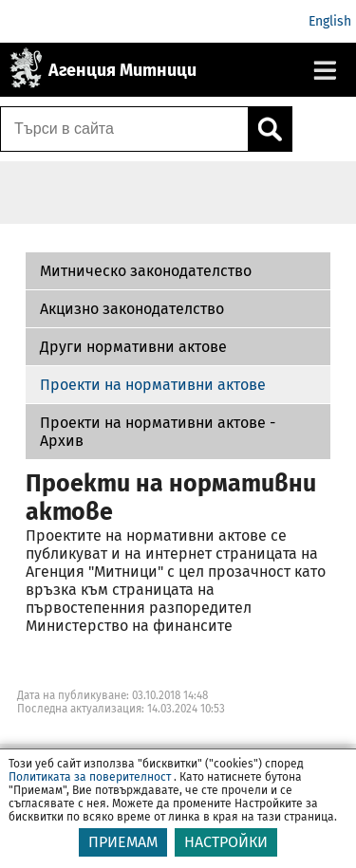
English (330, 21)
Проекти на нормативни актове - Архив (158, 432)
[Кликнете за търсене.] (270, 129)
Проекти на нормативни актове (153, 385)
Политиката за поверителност (90, 777)
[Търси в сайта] (124, 129)
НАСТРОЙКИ (226, 842)
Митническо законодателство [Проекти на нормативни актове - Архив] (146, 271)
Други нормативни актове (133, 347)
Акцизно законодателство (132, 309)
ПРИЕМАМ (123, 842)
